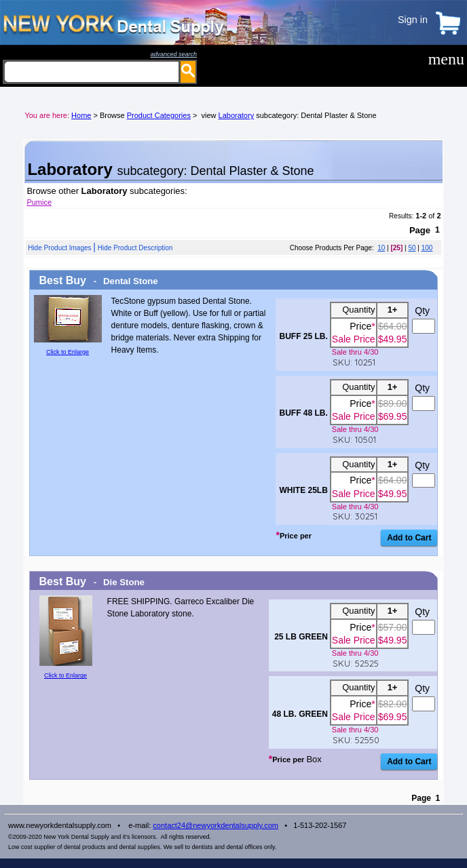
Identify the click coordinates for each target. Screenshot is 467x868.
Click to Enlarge (68, 352)
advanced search (173, 54)
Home (81, 115)
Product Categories (159, 115)
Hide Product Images (59, 248)
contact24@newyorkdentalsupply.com (216, 825)
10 (381, 248)
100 (427, 248)
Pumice (39, 202)
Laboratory (237, 115)
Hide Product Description (135, 248)
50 (412, 248)
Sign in (413, 20)
